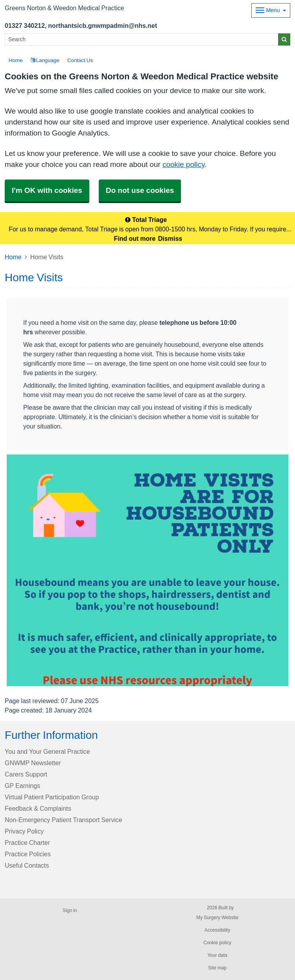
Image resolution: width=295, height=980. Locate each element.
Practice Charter (27, 843)
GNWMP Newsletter (33, 763)
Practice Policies (28, 854)
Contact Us (80, 60)
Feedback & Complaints (38, 808)
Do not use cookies (140, 190)
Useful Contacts (27, 865)
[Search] (142, 39)
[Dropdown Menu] (271, 10)
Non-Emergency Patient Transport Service (64, 820)
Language (45, 60)
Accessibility (217, 930)
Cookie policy (217, 943)
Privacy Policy (24, 831)
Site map (217, 968)
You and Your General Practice (47, 751)
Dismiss (170, 238)
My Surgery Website (217, 918)
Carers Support (26, 774)
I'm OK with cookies (47, 190)
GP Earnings (22, 786)
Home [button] (16, 60)
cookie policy (183, 164)
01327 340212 (25, 26)
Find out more (135, 238)
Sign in (70, 910)
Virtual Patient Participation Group (52, 797)
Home (13, 257)
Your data (217, 955)
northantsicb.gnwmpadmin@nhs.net (102, 26)
